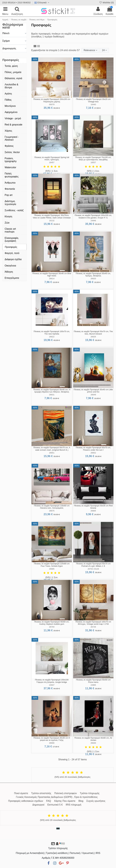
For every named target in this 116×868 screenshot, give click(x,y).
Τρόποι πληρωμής (90, 793)
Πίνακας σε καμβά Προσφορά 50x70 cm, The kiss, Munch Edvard (93, 333)
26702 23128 (93, 569)
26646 (93, 743)
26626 (93, 337)
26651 (52, 453)
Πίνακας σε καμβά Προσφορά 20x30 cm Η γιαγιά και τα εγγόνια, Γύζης (52, 739)
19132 (52, 221)
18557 (93, 162)
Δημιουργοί (38, 805)
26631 (52, 395)
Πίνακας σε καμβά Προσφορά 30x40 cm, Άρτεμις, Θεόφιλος (93, 275)
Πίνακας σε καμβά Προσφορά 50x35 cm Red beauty (93, 507)
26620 (93, 279)
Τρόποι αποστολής (41, 793)
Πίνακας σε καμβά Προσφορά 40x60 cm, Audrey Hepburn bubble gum (52, 623)
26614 (52, 279)
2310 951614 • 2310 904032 (16, 2)
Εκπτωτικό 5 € (55, 805)
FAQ (49, 801)
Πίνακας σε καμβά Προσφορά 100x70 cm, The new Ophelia (52, 333)
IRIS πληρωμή (73, 805)
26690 (52, 743)
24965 (93, 685)
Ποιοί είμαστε (21, 793)
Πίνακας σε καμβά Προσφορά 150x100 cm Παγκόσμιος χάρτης (52, 100)
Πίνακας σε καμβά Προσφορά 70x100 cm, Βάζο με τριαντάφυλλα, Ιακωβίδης (93, 159)
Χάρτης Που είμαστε (65, 801)
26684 (93, 511)
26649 (93, 395)
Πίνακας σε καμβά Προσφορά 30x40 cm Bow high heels (52, 275)
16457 (52, 162)
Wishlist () (106, 2)
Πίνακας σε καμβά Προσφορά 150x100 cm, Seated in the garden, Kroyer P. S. (93, 217)
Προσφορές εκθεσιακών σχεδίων (26, 801)
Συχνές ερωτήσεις (96, 801)
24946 (93, 221)
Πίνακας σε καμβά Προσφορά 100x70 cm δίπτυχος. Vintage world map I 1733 (93, 623)
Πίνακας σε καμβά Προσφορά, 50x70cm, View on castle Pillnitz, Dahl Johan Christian (52, 217)
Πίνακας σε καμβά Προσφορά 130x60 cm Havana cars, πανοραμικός (52, 507)
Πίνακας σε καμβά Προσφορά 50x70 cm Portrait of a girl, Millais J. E (93, 565)
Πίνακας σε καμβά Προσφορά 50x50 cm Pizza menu (93, 681)
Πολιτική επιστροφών (66, 793)
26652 (93, 453)
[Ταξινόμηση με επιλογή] (90, 50)
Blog (81, 801)
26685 (52, 569)
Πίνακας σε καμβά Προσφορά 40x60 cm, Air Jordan (93, 739)
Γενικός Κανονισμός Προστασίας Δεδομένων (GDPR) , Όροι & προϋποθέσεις (57, 797)
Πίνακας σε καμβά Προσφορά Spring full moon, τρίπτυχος (52, 159)
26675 (52, 511)
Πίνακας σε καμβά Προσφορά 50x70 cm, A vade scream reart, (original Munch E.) (52, 449)
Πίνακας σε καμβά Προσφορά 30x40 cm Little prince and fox (93, 391)
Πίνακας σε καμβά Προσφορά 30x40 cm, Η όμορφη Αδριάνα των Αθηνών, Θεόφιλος (52, 391)
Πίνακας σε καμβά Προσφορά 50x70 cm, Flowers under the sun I (93, 449)
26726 (93, 627)
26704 (52, 627)
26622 (52, 337)
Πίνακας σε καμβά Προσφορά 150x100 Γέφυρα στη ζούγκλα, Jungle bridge (52, 681)
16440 (93, 104)
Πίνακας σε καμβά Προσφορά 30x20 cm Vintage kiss (93, 100)
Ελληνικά (42, 2)
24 (104, 50)
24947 (52, 685)
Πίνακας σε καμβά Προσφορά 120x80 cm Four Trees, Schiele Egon (52, 565)
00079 (52, 104)
